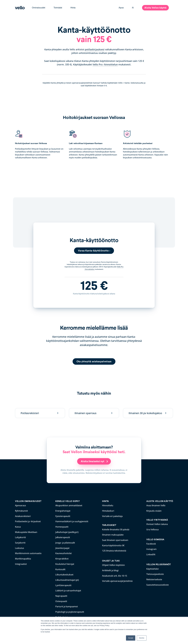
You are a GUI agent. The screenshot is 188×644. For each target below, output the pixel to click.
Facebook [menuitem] (151, 543)
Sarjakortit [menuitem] (20, 542)
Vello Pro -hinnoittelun (105, 64)
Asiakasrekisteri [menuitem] (23, 516)
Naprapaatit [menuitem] (61, 594)
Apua (121, 8)
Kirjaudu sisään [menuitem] (154, 511)
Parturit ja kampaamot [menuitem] (67, 605)
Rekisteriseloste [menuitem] (154, 579)
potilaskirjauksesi (95, 49)
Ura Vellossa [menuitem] (152, 529)
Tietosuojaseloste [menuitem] (155, 573)
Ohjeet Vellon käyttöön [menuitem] (113, 564)
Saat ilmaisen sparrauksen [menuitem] (115, 540)
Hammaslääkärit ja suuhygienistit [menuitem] (72, 521)
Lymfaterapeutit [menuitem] (63, 584)
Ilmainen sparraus (86, 413)
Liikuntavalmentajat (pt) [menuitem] (67, 579)
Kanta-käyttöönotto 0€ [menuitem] (113, 545)
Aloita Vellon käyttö (155, 8)
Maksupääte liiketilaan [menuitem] (26, 532)
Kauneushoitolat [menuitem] (64, 553)
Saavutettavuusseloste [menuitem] (158, 584)
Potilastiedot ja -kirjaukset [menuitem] (28, 521)
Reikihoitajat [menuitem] (61, 615)
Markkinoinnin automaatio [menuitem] (28, 553)
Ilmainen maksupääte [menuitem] (113, 534)
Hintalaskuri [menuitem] (108, 511)
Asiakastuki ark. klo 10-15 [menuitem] (115, 575)
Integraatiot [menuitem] (21, 563)
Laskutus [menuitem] (20, 547)
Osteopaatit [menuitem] (61, 600)
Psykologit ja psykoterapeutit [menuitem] (70, 610)
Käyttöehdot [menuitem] (152, 568)
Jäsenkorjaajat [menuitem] (62, 547)
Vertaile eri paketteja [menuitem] (112, 516)
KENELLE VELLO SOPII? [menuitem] (67, 501)
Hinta (73, 8)
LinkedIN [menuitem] (151, 554)
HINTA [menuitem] (105, 501)
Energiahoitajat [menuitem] (63, 511)
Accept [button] (131, 638)
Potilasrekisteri (30, 413)
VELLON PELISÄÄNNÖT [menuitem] (159, 564)
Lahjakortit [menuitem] (20, 537)
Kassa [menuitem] (18, 526)
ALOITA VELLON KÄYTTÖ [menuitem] (160, 501)
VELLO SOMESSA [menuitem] (155, 539)
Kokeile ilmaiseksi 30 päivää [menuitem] (116, 529)
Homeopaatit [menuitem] (62, 526)
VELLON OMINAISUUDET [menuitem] (28, 501)
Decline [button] (142, 638)
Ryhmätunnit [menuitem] (21, 511)
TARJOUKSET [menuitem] (109, 525)
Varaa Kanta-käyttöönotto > (94, 251)
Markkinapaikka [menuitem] (23, 558)
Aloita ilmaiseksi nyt (93, 461)
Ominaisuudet (39, 8)
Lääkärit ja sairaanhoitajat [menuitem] (68, 589)
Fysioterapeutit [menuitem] (63, 516)
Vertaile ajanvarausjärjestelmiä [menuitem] (117, 580)
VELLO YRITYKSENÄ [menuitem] (157, 520)
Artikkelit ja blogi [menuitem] (110, 570)
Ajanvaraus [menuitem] (20, 506)
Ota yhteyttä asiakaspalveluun (94, 361)
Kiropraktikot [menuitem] (62, 558)
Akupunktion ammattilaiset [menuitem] (69, 506)
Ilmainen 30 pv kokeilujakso (145, 413)
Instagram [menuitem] (151, 549)
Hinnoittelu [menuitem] (108, 506)
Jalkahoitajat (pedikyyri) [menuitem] (67, 532)
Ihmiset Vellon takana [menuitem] (157, 524)
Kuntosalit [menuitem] (60, 568)
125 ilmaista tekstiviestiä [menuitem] (114, 550)
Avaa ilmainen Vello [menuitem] (156, 506)
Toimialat (58, 8)
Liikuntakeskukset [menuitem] (64, 573)
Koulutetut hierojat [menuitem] (65, 563)
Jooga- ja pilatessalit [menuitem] (65, 542)
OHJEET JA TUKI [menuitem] (111, 560)
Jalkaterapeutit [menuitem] (63, 537)
